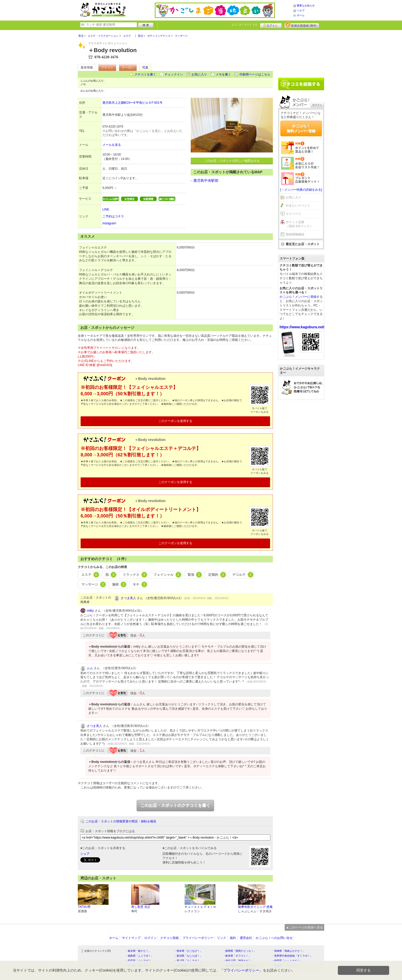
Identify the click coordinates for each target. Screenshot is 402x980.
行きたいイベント (298, 206)
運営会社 (246, 938)
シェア (85, 854)
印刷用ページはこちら (255, 74)
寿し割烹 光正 (141, 907)
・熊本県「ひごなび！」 (188, 951)
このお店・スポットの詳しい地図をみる (232, 161)
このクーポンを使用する (175, 421)
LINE (106, 209)
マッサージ (94, 584)
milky (90, 611)
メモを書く (223, 74)
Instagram (109, 223)
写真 (145, 68)
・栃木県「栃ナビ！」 (138, 951)
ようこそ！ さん (245, 25)
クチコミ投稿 (169, 938)
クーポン (128, 68)
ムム (90, 668)
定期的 (217, 575)
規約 (233, 938)
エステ (90, 575)
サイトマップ (131, 938)
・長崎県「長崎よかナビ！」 (288, 951)
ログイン (271, 25)
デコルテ (243, 575)
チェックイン (174, 74)
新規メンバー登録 (302, 25)
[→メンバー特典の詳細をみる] (301, 190)
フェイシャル (167, 575)
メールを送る (112, 145)
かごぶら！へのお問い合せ (274, 938)
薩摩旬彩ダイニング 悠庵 (255, 907)
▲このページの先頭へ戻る (304, 927)
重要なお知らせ (306, 6)
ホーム (301, 15)
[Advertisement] (301, 52)
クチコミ (107, 68)
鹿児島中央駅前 (206, 180)
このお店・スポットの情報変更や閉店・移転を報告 (121, 821)
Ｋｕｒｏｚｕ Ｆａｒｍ (200, 907)
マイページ (293, 214)
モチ (140, 584)
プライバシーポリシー (198, 938)
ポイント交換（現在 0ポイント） (299, 224)
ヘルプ (301, 10)
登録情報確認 (295, 234)
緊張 (195, 575)
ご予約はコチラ (113, 216)
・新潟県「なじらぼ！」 (188, 956)
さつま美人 (128, 598)
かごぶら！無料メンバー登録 (301, 128)
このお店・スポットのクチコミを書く (175, 805)
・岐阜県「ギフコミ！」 (237, 956)
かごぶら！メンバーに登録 (298, 297)
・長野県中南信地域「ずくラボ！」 (292, 956)
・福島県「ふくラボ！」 (139, 956)
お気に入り (199, 74)
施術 (119, 584)
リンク (222, 938)
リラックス (135, 575)
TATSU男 (84, 907)
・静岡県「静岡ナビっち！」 (240, 951)
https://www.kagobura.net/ (302, 327)
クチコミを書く (145, 74)
